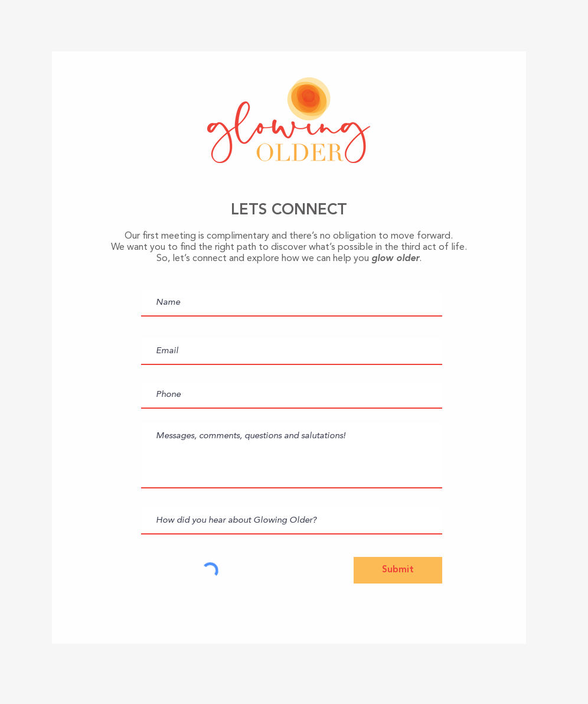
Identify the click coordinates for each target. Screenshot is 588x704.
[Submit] (398, 570)
